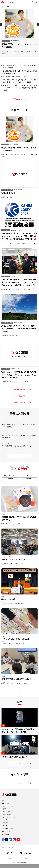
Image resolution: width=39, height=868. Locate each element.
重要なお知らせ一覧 (20, 99)
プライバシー (19, 858)
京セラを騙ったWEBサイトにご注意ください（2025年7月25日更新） (20, 67)
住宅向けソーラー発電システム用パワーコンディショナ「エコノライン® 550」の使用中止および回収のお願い (20, 88)
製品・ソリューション (8, 52)
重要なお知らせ (7, 814)
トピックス (6, 809)
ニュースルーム (7, 7)
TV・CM (17, 52)
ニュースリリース (8, 806)
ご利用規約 (10, 858)
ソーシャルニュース (7, 828)
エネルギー (15, 336)
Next (38, 24)
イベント (20, 564)
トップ (4, 800)
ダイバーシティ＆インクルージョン (17, 683)
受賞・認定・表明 (12, 603)
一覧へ (20, 456)
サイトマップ (28, 858)
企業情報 (4, 197)
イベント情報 (6, 834)
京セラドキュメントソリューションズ (25, 243)
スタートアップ (19, 524)
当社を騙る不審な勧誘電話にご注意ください (18, 76)
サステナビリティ (12, 564)
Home (3, 848)
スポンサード (24, 52)
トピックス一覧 (20, 396)
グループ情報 (7, 812)
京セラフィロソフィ (19, 643)
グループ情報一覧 (20, 402)
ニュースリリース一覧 (20, 390)
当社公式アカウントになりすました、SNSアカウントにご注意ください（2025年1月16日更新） (20, 81)
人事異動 (10, 197)
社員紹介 (20, 603)
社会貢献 (4, 336)
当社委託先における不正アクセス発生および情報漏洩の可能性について (20, 72)
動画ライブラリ (6, 831)
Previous (1, 24)
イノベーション (29, 476)
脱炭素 (9, 336)
